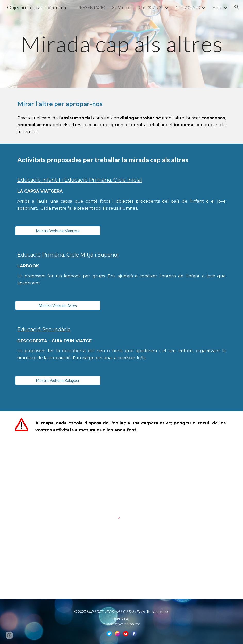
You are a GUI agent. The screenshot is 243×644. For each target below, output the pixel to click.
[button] (237, 7)
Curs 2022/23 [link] (188, 7)
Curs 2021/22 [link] (151, 7)
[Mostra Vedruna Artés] (58, 306)
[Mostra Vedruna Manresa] (58, 231)
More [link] (217, 7)
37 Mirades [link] (122, 7)
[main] (122, 44)
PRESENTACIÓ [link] (91, 7)
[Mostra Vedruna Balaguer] (58, 381)
